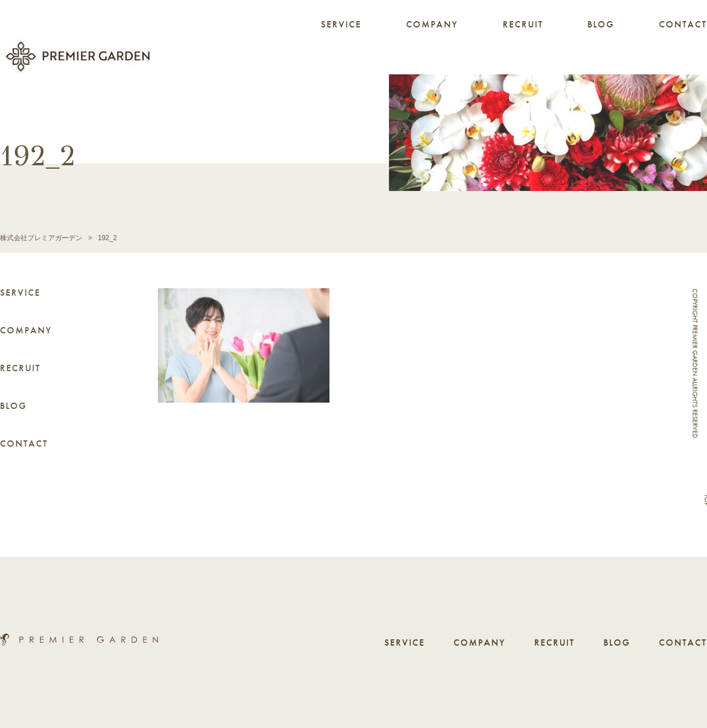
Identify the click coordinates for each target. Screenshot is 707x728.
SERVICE (341, 24)
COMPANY (432, 24)
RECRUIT (523, 24)
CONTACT (683, 24)
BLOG (601, 24)
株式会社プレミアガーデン (41, 238)
